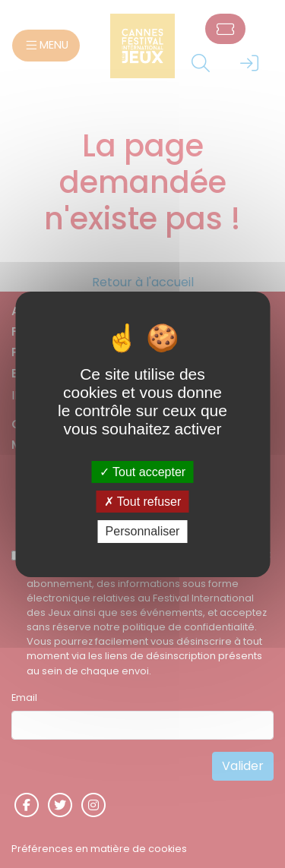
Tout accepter (142, 472)
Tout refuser (143, 502)
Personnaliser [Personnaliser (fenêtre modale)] (143, 531)
